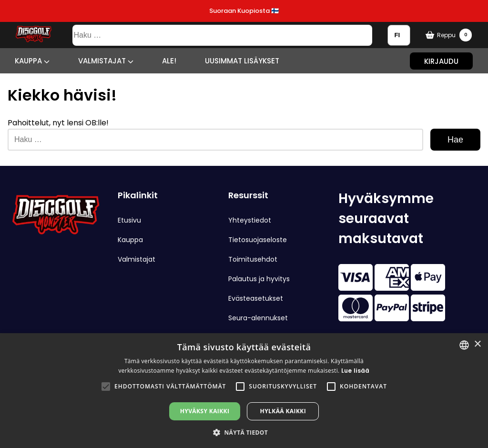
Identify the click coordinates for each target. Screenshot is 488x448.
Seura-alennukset (258, 318)
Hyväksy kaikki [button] (205, 411)
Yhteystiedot (250, 220)
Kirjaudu (441, 61)
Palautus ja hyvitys (259, 279)
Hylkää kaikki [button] (283, 411)
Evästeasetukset (256, 298)
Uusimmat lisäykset (242, 61)
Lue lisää (356, 371)
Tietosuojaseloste (258, 240)
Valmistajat (106, 61)
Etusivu (129, 220)
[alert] (244, 391)
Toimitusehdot (253, 259)
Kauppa (32, 61)
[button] (106, 387)
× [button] (477, 344)
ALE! (169, 61)
